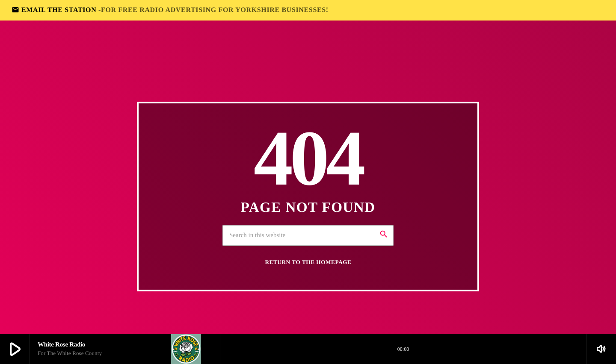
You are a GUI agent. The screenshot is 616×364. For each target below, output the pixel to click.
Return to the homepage (308, 262)
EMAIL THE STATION (170, 10)
